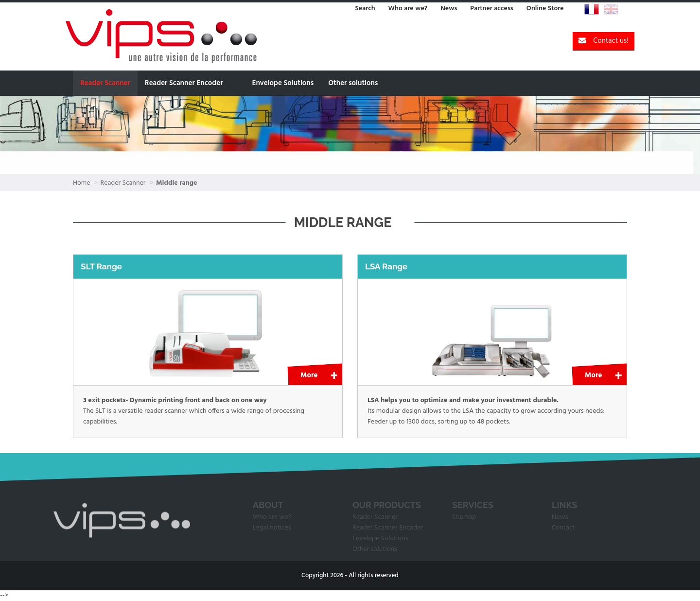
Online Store (545, 9)
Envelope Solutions (283, 83)
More (309, 375)
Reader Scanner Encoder (184, 83)
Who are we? (408, 9)
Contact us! (604, 41)
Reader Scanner (105, 83)
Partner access (491, 9)
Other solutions (353, 83)
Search (365, 9)
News (449, 9)
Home (82, 183)
